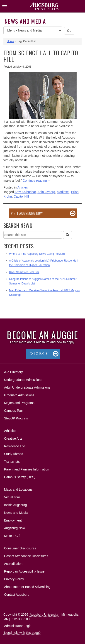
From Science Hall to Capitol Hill (42, 56)
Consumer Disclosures (20, 548)
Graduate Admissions (19, 395)
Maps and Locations (18, 490)
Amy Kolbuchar (25, 192)
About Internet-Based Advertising (27, 587)
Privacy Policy (14, 579)
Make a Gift (12, 536)
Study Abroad (14, 454)
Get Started (40, 354)
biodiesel (63, 192)
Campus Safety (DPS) (20, 477)
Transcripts (12, 462)
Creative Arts (13, 438)
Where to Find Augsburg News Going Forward (37, 254)
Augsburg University (44, 615)
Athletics (10, 431)
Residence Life (15, 446)
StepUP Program (16, 418)
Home (10, 41)
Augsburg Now (15, 528)
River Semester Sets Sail (24, 272)
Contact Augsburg (17, 595)
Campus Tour (13, 411)
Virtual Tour (12, 497)
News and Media (25, 21)
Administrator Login (18, 626)
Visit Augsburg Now (27, 213)
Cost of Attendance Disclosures (26, 556)
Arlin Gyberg (46, 192)
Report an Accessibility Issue (24, 571)
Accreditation (13, 564)
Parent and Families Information (27, 469)
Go (69, 31)
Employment (13, 520)
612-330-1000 (21, 619)
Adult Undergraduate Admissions (27, 387)
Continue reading (37, 181)
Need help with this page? (22, 633)
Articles (23, 187)
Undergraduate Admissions (23, 380)
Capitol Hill (21, 196)
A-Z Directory (13, 372)
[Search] (68, 235)
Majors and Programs (19, 402)
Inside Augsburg (15, 505)
